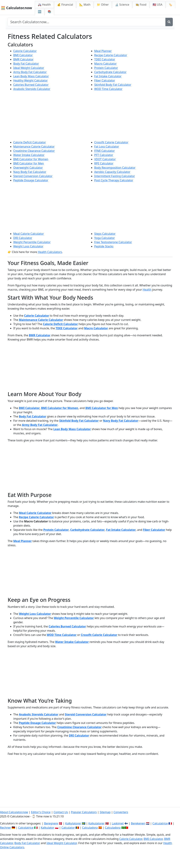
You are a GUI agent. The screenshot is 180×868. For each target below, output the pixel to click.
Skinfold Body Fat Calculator (113, 85)
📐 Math (85, 5)
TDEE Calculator (105, 59)
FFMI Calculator (105, 151)
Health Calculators (50, 252)
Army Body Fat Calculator (30, 72)
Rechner (5, 828)
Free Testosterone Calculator (113, 242)
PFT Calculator (104, 155)
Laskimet (118, 823)
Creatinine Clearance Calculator (34, 151)
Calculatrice (160, 823)
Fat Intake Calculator (108, 76)
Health (147, 290)
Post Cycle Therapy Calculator (114, 180)
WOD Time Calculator (108, 89)
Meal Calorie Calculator (29, 234)
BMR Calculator (23, 59)
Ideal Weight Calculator (29, 68)
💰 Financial (65, 5)
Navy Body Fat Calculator (30, 172)
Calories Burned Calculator (31, 85)
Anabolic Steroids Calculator (32, 89)
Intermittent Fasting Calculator (115, 176)
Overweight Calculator (28, 168)
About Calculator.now (14, 812)
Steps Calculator (105, 234)
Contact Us (61, 812)
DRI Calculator (23, 238)
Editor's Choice (41, 812)
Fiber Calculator (105, 80)
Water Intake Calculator (29, 155)
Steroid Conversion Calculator (33, 176)
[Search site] (86, 22)
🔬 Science (122, 5)
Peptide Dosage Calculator (31, 180)
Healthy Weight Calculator (31, 80)
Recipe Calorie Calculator (111, 55)
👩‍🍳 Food (141, 5)
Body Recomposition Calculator (115, 168)
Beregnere (51, 823)
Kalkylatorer (73, 823)
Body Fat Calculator (26, 64)
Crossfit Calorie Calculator (111, 142)
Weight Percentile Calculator (32, 242)
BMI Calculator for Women (31, 159)
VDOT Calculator (105, 159)
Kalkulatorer (96, 823)
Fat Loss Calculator (107, 147)
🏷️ (170, 5)
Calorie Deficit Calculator (30, 142)
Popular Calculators (84, 812)
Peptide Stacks (104, 246)
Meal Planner (103, 51)
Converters (121, 812)
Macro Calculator (105, 64)
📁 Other (103, 5)
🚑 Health (44, 5)
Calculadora (90, 828)
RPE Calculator (104, 163)
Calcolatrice (26, 828)
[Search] (169, 22)
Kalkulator (47, 828)
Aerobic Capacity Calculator (112, 172)
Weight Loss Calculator (28, 246)
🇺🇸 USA (158, 5)
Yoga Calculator (105, 238)
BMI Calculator (23, 55)
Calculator (68, 828)
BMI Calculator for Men (29, 163)
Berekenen (138, 823)
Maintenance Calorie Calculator (34, 147)
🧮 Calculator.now (16, 8)
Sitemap (105, 812)
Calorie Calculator (25, 51)
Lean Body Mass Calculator (31, 76)
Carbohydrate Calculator (110, 72)
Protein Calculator (106, 68)
